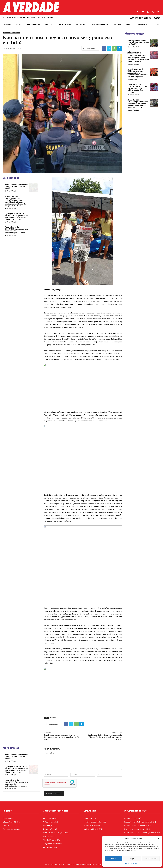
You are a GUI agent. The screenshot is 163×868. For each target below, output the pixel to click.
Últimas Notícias (14, 33)
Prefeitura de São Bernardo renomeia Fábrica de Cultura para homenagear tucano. (105, 737)
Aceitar (113, 859)
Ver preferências (151, 859)
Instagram (53, 718)
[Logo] (61, 7)
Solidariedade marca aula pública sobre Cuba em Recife (16, 187)
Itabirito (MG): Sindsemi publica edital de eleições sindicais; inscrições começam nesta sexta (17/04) (138, 104)
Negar (132, 859)
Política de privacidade (130, 864)
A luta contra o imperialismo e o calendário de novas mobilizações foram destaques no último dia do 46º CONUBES (16, 201)
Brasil (5, 33)
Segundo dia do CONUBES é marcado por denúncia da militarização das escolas (17, 230)
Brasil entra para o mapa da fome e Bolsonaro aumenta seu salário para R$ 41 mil (61, 737)
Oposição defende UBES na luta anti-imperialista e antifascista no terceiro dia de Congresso (17, 217)
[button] (158, 839)
